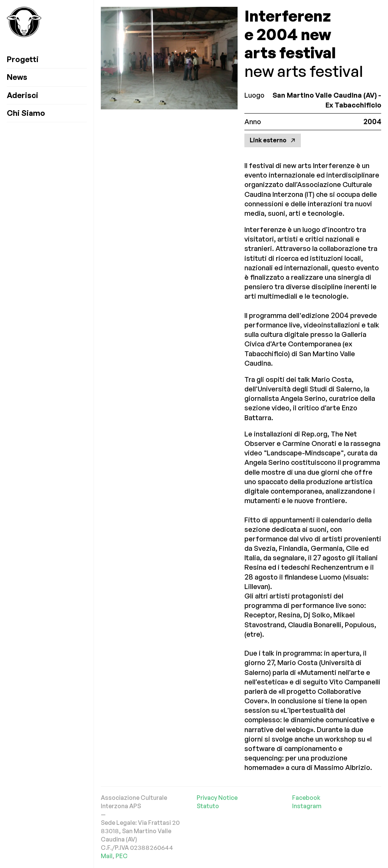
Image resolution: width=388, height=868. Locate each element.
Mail (107, 856)
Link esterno (273, 140)
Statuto (208, 806)
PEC (122, 856)
